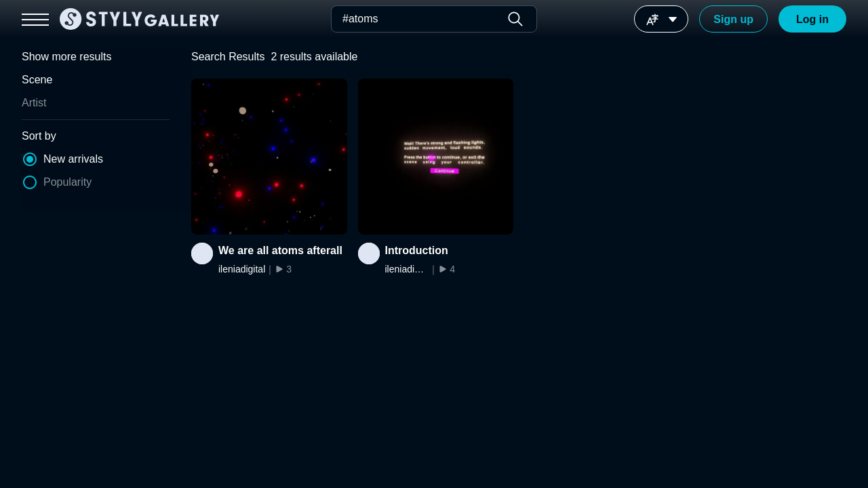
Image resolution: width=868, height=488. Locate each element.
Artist (34, 103)
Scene (37, 80)
